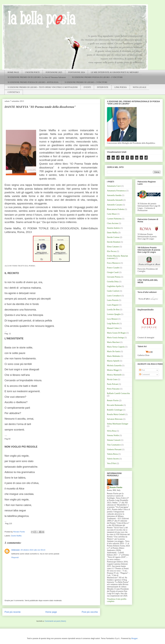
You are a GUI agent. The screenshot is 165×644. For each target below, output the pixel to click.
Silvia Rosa (112, 431)
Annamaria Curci (114, 186)
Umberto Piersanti (114, 449)
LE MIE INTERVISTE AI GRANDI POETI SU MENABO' (115, 72)
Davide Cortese (113, 237)
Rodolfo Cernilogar (115, 410)
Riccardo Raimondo (115, 405)
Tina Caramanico (114, 445)
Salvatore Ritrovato (115, 419)
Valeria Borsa (112, 454)
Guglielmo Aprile (114, 286)
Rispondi (15, 557)
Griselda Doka (113, 282)
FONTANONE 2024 (77, 72)
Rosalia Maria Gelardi (116, 414)
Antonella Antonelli (115, 200)
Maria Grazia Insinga (115, 338)
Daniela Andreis (113, 228)
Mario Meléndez (114, 356)
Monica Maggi (113, 370)
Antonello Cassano (115, 205)
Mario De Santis (114, 351)
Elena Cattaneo (113, 247)
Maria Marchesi (113, 342)
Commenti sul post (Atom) (55, 621)
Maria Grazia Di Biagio (116, 333)
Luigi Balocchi (113, 323)
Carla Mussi (112, 214)
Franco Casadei (113, 268)
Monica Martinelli (114, 375)
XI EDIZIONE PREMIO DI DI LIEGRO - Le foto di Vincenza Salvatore (37, 77)
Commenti (145, 374)
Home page (51, 612)
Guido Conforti (113, 291)
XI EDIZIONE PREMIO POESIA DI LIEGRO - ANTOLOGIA (33, 82)
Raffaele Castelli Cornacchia (118, 393)
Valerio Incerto (113, 459)
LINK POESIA (121, 87)
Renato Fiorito (113, 400)
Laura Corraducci (114, 296)
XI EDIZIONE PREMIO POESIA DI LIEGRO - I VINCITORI (97, 77)
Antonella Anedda (114, 195)
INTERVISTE (103, 87)
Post (142, 370)
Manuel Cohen (113, 328)
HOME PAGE (13, 72)
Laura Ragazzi (113, 305)
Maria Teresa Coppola (116, 347)
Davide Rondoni (114, 242)
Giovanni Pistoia (114, 277)
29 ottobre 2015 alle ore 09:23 (33, 550)
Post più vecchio (90, 612)
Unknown (16, 550)
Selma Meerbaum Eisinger (118, 424)
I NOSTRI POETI (32, 72)
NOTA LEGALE (140, 87)
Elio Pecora (112, 251)
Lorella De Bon (113, 310)
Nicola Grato (112, 379)
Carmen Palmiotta (114, 219)
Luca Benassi (112, 319)
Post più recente (13, 612)
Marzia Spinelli (113, 361)
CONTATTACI (14, 92)
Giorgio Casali (113, 272)
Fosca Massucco (114, 263)
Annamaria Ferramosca (116, 191)
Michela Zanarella (114, 366)
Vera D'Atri (112, 463)
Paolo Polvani (113, 384)
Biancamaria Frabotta (116, 209)
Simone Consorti (114, 440)
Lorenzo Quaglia (114, 314)
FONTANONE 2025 (54, 72)
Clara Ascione (113, 223)
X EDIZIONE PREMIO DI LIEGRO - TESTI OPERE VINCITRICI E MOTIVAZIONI (43, 87)
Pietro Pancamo (113, 389)
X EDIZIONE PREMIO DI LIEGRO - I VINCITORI (86, 82)
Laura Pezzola (113, 300)
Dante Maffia (16, 536)
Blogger (134, 638)
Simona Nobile (113, 435)
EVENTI (87, 87)
